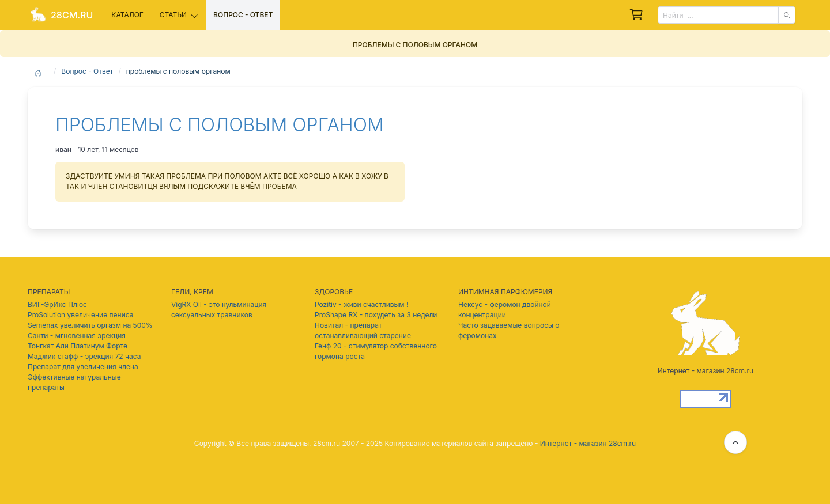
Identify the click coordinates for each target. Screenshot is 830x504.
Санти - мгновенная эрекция (77, 336)
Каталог (127, 15)
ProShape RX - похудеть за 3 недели (376, 315)
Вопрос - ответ (243, 15)
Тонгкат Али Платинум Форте (78, 346)
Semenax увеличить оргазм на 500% (90, 325)
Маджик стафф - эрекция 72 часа (84, 356)
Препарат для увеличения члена (83, 367)
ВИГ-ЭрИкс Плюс (57, 304)
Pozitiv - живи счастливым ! (361, 304)
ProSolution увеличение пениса (80, 315)
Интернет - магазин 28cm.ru (588, 443)
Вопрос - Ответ (87, 71)
